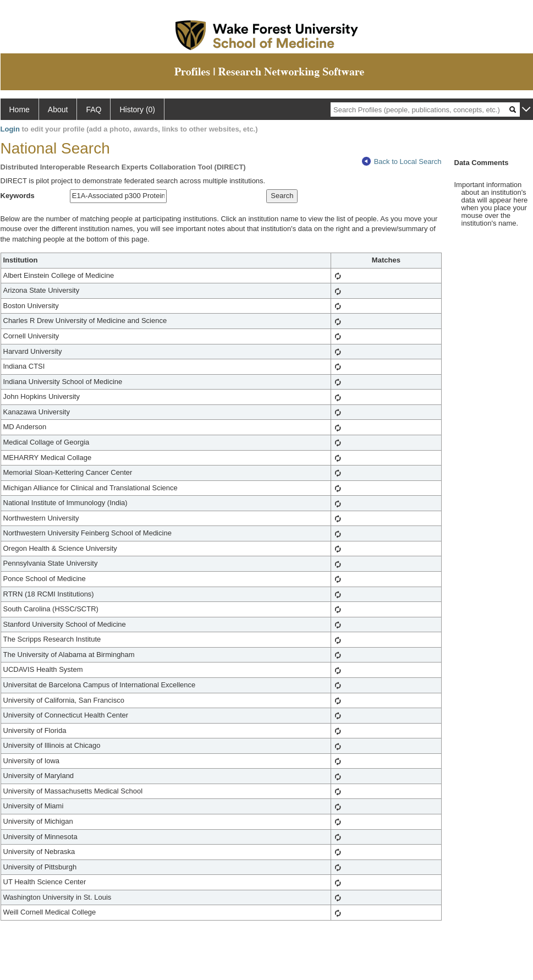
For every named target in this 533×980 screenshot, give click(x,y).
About (58, 110)
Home (20, 110)
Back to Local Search (402, 161)
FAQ (94, 110)
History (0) (137, 110)
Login (10, 129)
